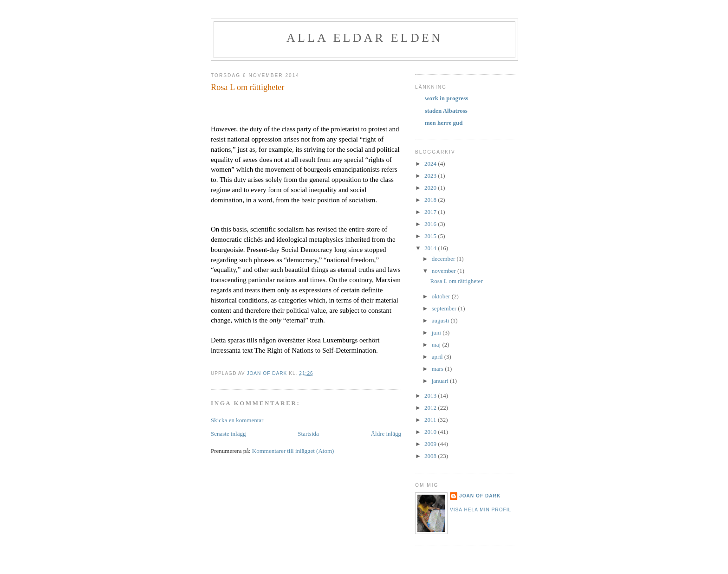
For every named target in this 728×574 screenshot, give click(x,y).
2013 (431, 396)
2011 (431, 420)
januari (441, 381)
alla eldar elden (364, 38)
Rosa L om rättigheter (456, 281)
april (438, 357)
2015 (431, 236)
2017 (431, 212)
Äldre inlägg (386, 434)
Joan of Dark (480, 496)
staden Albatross (446, 111)
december (444, 259)
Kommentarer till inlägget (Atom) (293, 451)
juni (437, 332)
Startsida (308, 434)
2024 (431, 164)
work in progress (446, 98)
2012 (431, 408)
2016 (431, 224)
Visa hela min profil (481, 510)
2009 (431, 444)
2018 (431, 200)
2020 (431, 188)
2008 (431, 456)
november (445, 271)
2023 (431, 176)
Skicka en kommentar (237, 420)
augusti (441, 320)
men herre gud (444, 123)
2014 (431, 248)
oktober (442, 296)
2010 (431, 432)
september (445, 308)
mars (439, 369)
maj (437, 345)
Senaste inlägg (228, 434)
